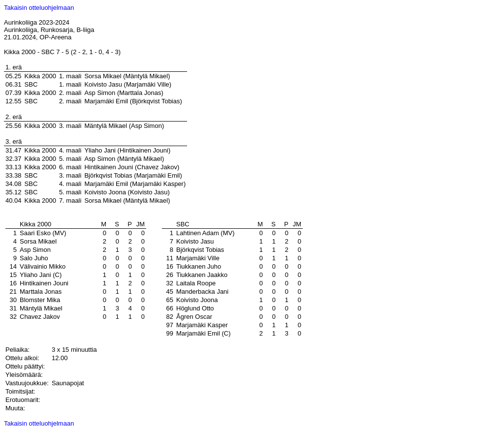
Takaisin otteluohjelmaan (39, 8)
